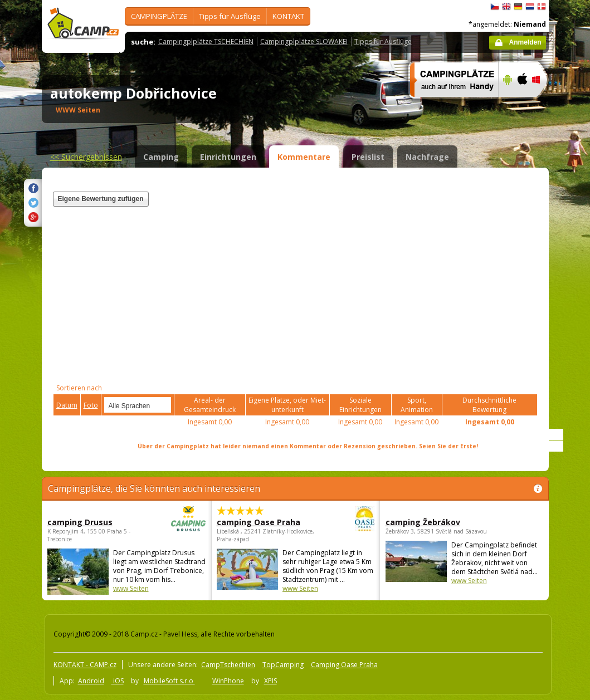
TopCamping (283, 665)
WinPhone (228, 681)
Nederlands (530, 7)
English (506, 7)
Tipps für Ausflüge (230, 16)
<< (86, 157)
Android (91, 681)
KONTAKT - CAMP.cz (85, 665)
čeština (495, 7)
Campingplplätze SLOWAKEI (304, 41)
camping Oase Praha (265, 522)
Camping (161, 157)
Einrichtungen (228, 157)
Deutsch (518, 7)
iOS (118, 681)
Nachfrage (427, 157)
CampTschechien (228, 665)
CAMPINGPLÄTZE (159, 16)
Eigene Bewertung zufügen (101, 199)
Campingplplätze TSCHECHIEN (206, 41)
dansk (542, 7)
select (163, 405)
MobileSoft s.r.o (169, 681)
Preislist (368, 157)
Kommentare (304, 157)
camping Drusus (96, 522)
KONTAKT (288, 16)
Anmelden (525, 42)
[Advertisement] (400, 267)
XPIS (270, 681)
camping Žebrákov (423, 522)
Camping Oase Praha (344, 665)
